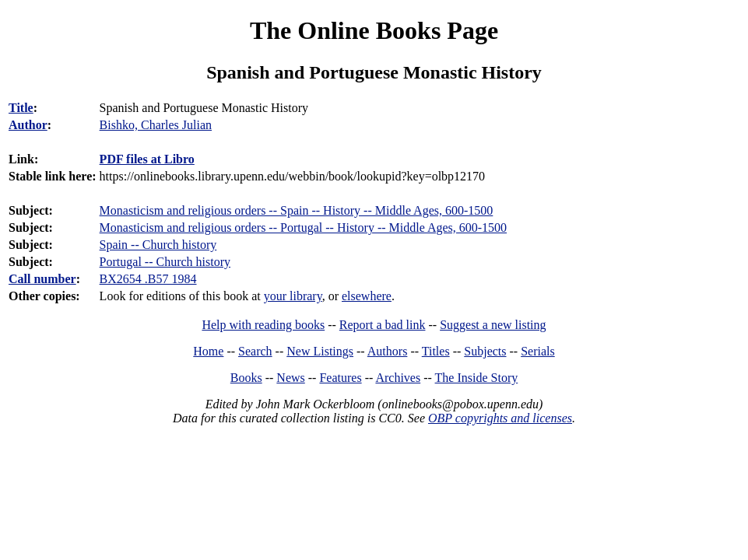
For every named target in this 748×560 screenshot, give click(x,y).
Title (21, 108)
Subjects (485, 351)
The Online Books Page (374, 30)
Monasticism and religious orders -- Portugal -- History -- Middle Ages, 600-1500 (303, 227)
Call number (42, 279)
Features (340, 378)
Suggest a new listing (493, 325)
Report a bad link (383, 325)
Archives (398, 378)
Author (28, 125)
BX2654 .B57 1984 (148, 279)
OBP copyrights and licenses (500, 418)
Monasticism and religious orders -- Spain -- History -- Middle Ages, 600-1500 (297, 210)
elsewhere (367, 296)
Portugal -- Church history (165, 262)
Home (208, 351)
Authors (388, 351)
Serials (538, 351)
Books (246, 378)
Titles (436, 351)
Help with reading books (263, 325)
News (290, 378)
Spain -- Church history (158, 245)
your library (293, 296)
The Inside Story (477, 378)
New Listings (320, 351)
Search (255, 351)
